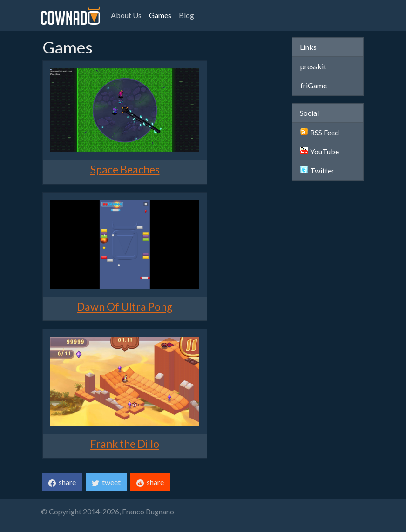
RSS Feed (320, 132)
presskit (313, 66)
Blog (186, 15)
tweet (106, 482)
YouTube (320, 151)
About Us (126, 15)
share (62, 482)
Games (160, 15)
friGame (314, 85)
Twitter (317, 170)
